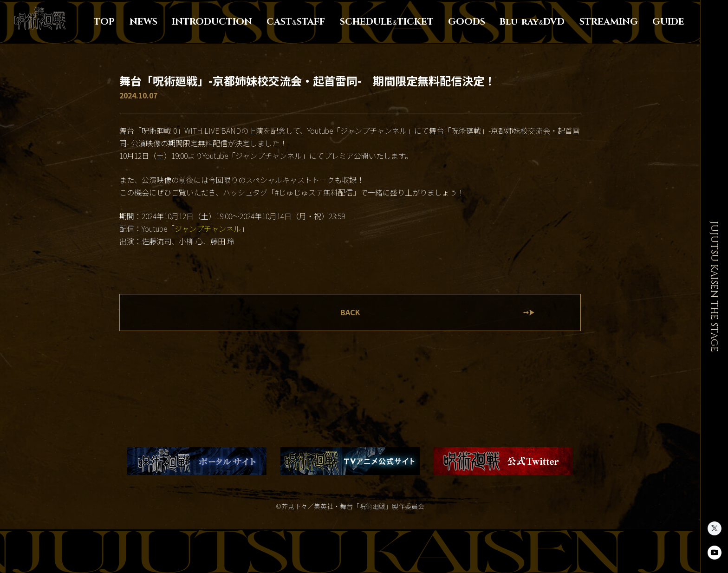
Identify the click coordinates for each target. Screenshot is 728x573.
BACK (350, 313)
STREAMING (609, 22)
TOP (104, 22)
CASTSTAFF (296, 22)
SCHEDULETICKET (387, 22)
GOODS (467, 22)
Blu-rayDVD (532, 22)
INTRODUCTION (212, 22)
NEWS (143, 22)
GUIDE (668, 22)
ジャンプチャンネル (208, 229)
